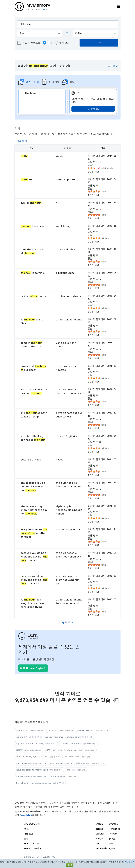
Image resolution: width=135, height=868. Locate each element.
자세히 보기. (130, 862)
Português (115, 829)
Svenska (113, 824)
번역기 (27, 829)
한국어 (112, 848)
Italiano (99, 829)
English (99, 824)
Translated (26, 815)
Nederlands (101, 848)
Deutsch (100, 843)
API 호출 (113, 66)
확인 (70, 865)
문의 (26, 839)
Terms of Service (33, 848)
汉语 (111, 843)
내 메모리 (62, 43)
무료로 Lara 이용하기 (33, 668)
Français (100, 839)
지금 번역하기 (93, 109)
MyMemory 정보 (32, 824)
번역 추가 (22, 141)
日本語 (112, 839)
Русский (113, 834)
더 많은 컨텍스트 (29, 43)
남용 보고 (28, 834)
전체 (47, 43)
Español (100, 834)
